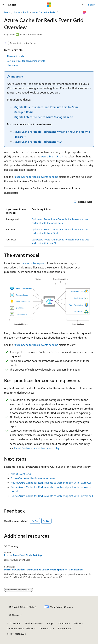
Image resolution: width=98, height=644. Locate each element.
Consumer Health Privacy (20, 628)
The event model (16, 56)
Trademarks (64, 628)
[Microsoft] (49, 5)
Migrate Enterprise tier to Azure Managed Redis (43, 117)
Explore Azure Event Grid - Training (23, 555)
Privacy (78, 623)
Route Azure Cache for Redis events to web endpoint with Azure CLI (51, 483)
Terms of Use (47, 628)
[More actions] (91, 12)
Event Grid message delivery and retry (37, 448)
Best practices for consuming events (26, 61)
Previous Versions (34, 623)
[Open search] (83, 5)
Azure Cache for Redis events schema (36, 177)
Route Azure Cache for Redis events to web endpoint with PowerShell (52, 496)
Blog (50, 623)
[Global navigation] (3, 5)
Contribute (64, 623)
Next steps (12, 65)
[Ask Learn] (85, 12)
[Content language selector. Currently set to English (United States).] (23, 607)
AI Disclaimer (14, 623)
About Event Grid (21, 474)
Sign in (92, 5)
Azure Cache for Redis (44, 12)
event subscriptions (35, 263)
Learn (7, 12)
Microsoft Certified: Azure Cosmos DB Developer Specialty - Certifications (44, 570)
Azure (17, 12)
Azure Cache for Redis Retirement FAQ (38, 142)
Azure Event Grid (51, 156)
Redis (26, 12)
